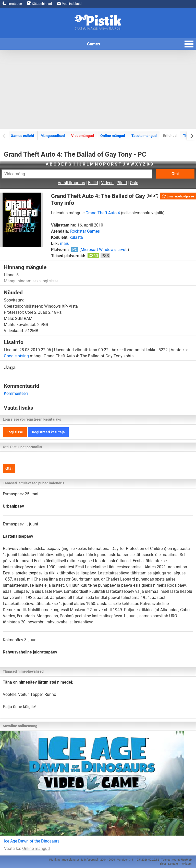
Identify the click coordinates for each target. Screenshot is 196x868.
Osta (134, 183)
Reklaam (186, 864)
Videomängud (83, 136)
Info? (152, 196)
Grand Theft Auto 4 (103, 213)
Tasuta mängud (144, 136)
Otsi (175, 174)
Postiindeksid (69, 3)
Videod (107, 183)
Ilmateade (12, 3)
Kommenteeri (16, 393)
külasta (76, 237)
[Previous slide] (4, 136)
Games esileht (22, 136)
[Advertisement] (98, 89)
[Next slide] (192, 136)
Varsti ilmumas (71, 183)
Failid (93, 183)
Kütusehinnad (39, 3)
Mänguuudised (53, 136)
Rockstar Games (85, 231)
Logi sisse (15, 432)
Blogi (163, 864)
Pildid (122, 183)
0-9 (150, 164)
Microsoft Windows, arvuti (104, 250)
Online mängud (113, 136)
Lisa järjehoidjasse (178, 196)
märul (65, 243)
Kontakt (173, 864)
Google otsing (16, 356)
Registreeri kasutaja (48, 432)
